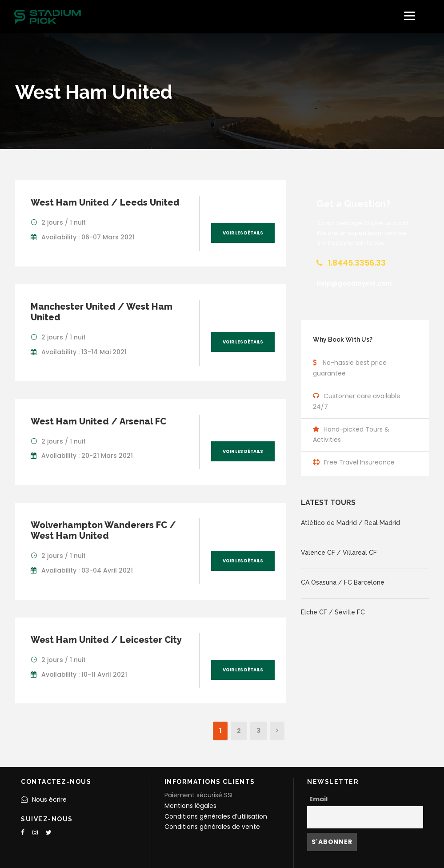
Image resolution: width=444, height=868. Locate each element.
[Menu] (410, 16)
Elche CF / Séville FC (333, 612)
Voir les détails (243, 233)
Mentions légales (190, 806)
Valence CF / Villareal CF (339, 553)
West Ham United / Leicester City (106, 640)
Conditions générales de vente (212, 827)
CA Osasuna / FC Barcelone (343, 582)
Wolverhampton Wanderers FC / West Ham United (103, 530)
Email (318, 799)
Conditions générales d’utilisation (216, 816)
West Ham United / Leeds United (105, 202)
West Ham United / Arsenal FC (98, 421)
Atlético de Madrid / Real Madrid (350, 523)
